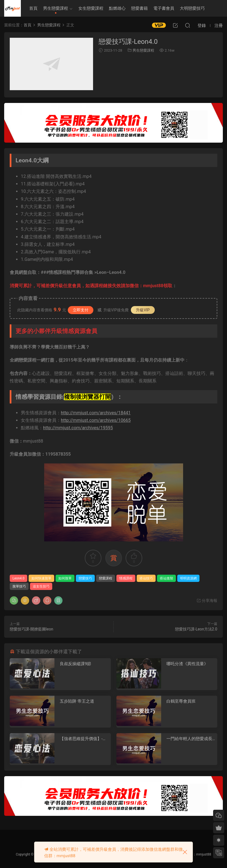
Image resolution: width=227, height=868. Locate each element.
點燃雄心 (117, 8)
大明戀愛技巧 (192, 8)
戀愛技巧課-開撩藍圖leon (31, 629)
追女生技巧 (41, 586)
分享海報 (207, 600)
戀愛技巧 (85, 578)
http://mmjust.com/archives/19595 (78, 428)
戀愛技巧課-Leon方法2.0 (196, 629)
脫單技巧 (19, 586)
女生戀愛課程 (91, 8)
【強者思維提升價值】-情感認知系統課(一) (83, 739)
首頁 (33, 8)
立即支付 (81, 310)
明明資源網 (13, 8)
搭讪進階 (166, 578)
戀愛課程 (106, 578)
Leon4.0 (18, 578)
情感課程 (126, 578)
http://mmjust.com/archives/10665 (96, 420)
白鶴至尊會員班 (181, 701)
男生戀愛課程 (56, 8)
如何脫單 (65, 578)
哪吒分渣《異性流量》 (187, 664)
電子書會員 (164, 8)
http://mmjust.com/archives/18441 (96, 413)
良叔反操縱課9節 (75, 664)
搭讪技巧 (146, 578)
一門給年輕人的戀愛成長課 (189, 739)
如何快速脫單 (41, 578)
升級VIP (143, 310)
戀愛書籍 (139, 8)
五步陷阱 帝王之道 (77, 701)
